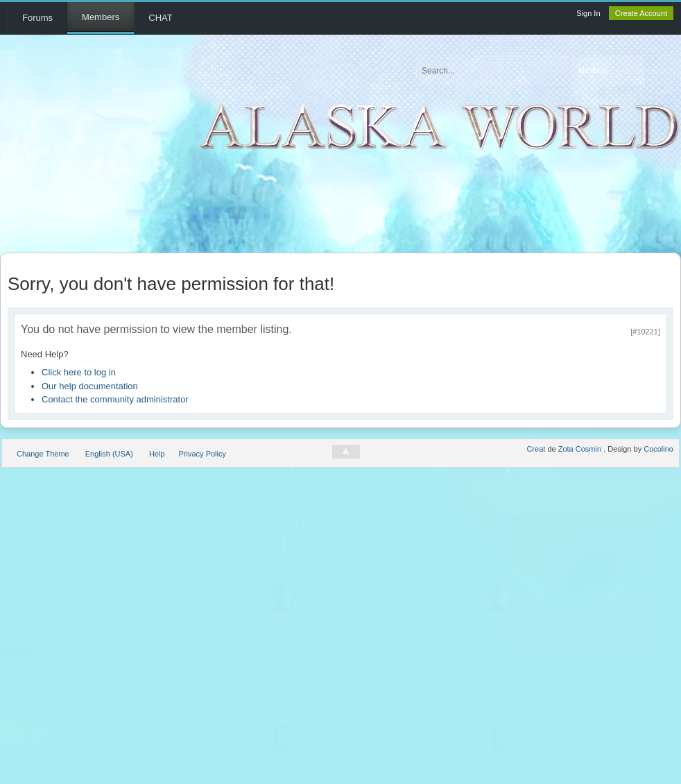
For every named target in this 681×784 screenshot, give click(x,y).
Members (101, 17)
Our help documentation (90, 386)
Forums (37, 18)
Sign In (588, 13)
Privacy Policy (202, 454)
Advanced (658, 70)
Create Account (641, 13)
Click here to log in (79, 372)
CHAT (160, 18)
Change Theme (43, 454)
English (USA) (109, 454)
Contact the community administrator (115, 399)
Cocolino (658, 449)
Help (157, 454)
